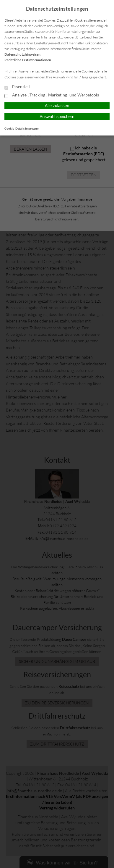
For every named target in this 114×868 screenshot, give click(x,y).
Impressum (32, 128)
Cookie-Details (14, 128)
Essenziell (17, 87)
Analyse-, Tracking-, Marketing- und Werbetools (52, 95)
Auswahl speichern (57, 117)
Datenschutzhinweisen (22, 54)
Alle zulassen (57, 106)
